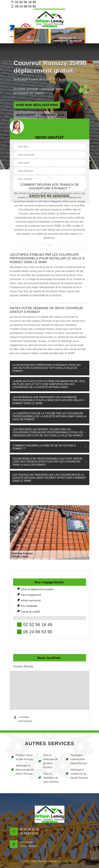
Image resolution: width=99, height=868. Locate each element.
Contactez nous (53, 115)
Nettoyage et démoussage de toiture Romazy (22, 770)
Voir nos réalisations (37, 105)
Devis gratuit (26, 115)
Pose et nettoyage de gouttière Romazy (48, 761)
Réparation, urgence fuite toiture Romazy (76, 759)
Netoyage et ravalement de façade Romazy (76, 774)
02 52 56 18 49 (23, 2)
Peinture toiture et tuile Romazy (22, 757)
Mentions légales (68, 861)
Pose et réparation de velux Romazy (48, 778)
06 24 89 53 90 (23, 6)
